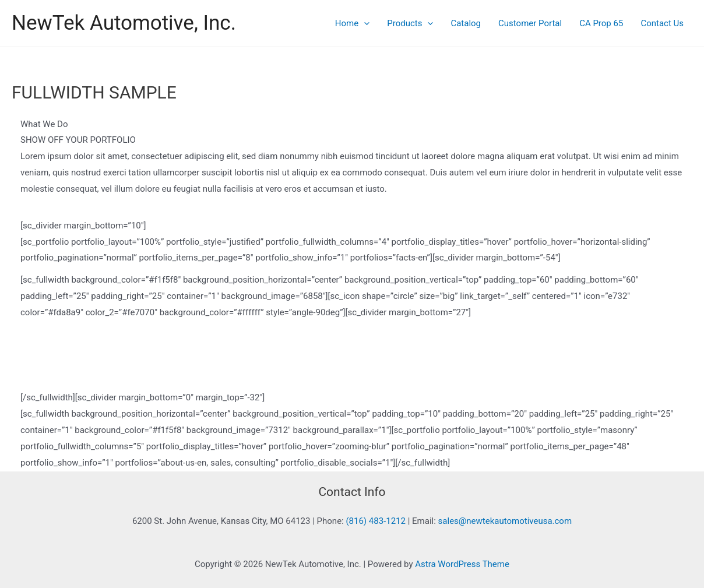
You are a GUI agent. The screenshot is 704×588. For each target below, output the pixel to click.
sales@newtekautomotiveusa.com (505, 521)
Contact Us (662, 23)
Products (410, 23)
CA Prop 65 (601, 23)
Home (352, 23)
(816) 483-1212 (376, 521)
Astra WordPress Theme (462, 564)
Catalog (466, 23)
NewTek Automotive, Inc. (124, 23)
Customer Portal (530, 23)
